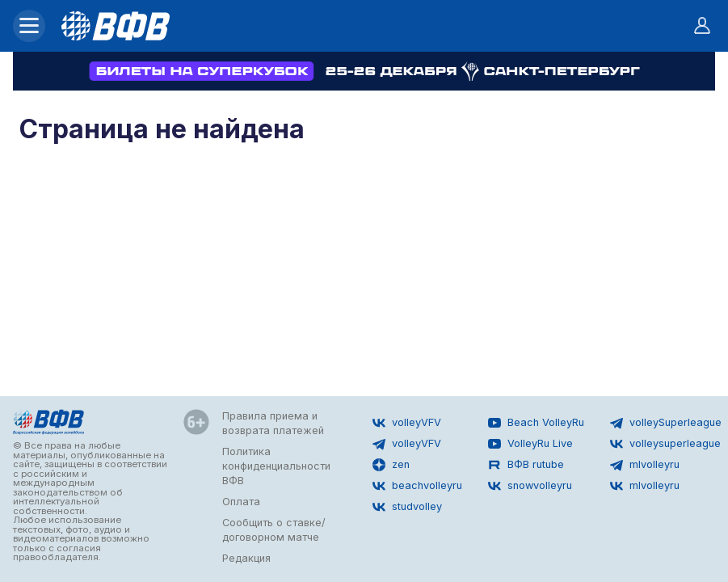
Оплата (241, 502)
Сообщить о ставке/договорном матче (274, 530)
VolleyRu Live (530, 444)
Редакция (246, 558)
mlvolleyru (645, 465)
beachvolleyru (417, 486)
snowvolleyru (530, 486)
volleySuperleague (666, 423)
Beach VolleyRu (536, 423)
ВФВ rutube (526, 465)
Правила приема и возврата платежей (273, 423)
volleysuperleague (665, 444)
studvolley (407, 507)
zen (391, 465)
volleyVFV (407, 423)
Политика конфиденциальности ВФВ (276, 466)
